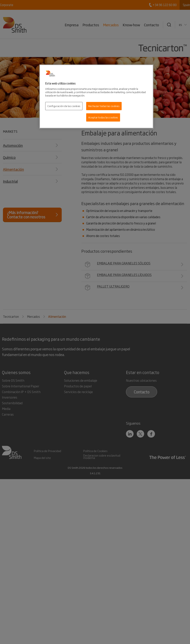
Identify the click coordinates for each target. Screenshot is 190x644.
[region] (96, 97)
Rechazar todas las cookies (104, 106)
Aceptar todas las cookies (103, 117)
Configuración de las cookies (64, 106)
